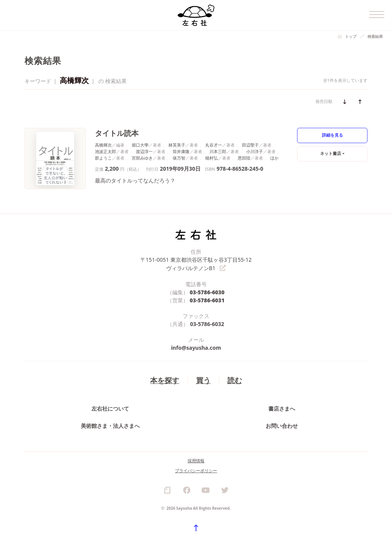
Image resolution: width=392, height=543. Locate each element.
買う (203, 380)
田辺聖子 (250, 145)
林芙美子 (177, 145)
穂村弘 (212, 158)
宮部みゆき (142, 158)
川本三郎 (218, 151)
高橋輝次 (103, 145)
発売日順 (324, 101)
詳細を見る (332, 135)
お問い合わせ (282, 425)
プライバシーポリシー (196, 470)
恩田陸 (244, 158)
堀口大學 (140, 145)
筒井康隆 (181, 151)
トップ (351, 36)
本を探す (165, 380)
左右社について (110, 408)
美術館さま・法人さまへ (110, 425)
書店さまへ (282, 408)
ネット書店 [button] (331, 153)
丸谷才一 (214, 145)
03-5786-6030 (207, 292)
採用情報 (196, 460)
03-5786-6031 (207, 300)
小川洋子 (255, 151)
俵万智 (179, 158)
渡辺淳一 (144, 151)
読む (235, 380)
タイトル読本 (117, 133)
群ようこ (103, 158)
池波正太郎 (105, 151)
